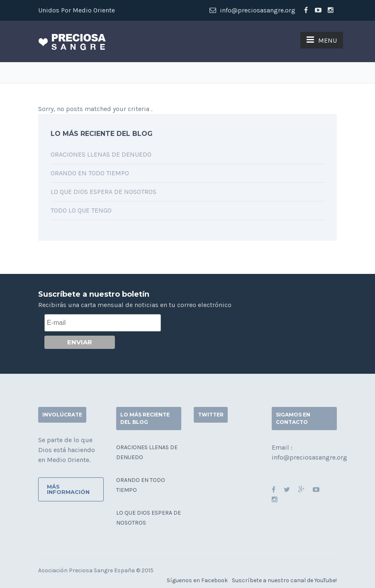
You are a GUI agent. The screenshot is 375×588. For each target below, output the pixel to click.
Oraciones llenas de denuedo (101, 154)
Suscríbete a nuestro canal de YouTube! (284, 580)
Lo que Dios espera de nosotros (103, 192)
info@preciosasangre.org (252, 10)
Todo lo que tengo (81, 210)
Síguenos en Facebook (197, 580)
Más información (68, 489)
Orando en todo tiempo (90, 173)
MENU (322, 40)
